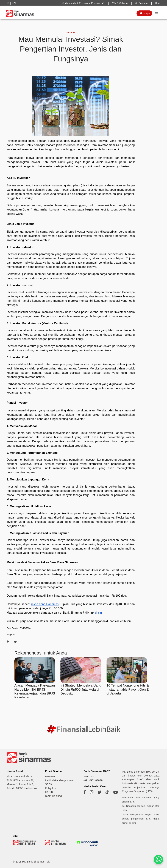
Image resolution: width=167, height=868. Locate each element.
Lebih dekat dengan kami (60, 780)
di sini (132, 823)
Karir (157, 3)
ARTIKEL (71, 32)
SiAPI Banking (53, 796)
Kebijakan (51, 788)
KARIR (49, 792)
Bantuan (141, 3)
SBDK (49, 784)
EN (14, 3)
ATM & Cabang (120, 3)
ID (8, 3)
